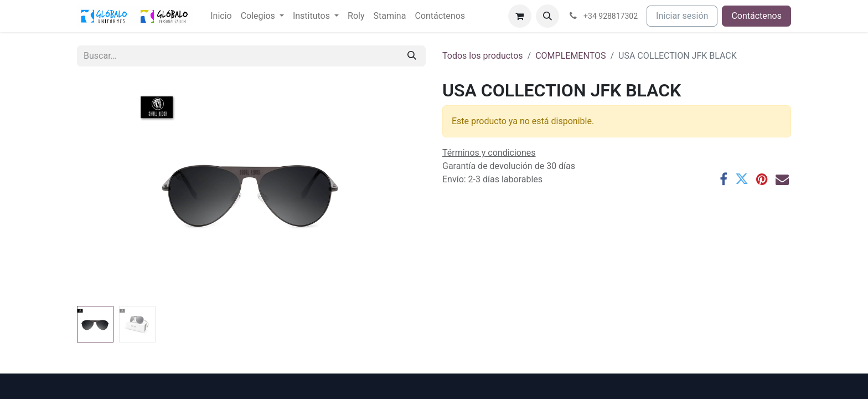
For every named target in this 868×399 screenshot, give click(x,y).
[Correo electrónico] (782, 179)
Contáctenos (756, 16)
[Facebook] (724, 179)
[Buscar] (412, 56)
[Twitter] (742, 179)
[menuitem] (221, 16)
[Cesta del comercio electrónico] (520, 16)
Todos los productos (483, 56)
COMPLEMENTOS (570, 56)
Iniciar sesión (682, 16)
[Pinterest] (762, 179)
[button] (547, 16)
